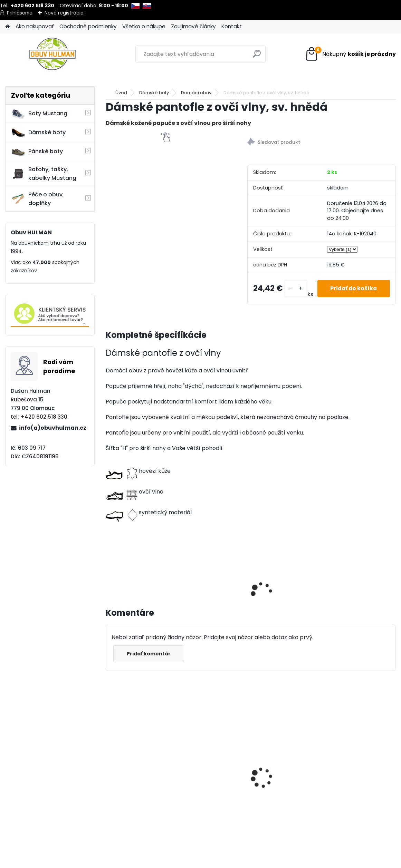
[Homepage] (8, 27)
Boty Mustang (39, 114)
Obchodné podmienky (88, 26)
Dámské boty (38, 133)
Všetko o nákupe (144, 26)
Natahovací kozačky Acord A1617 (290, 775)
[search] (257, 56)
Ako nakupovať (35, 26)
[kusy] (292, 288)
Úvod (121, 93)
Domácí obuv (196, 93)
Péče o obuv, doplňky (37, 199)
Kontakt (232, 26)
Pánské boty (37, 152)
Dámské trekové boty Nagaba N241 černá (139, 754)
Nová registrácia (64, 13)
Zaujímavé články (193, 26)
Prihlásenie (20, 13)
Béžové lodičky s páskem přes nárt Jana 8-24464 (219, 773)
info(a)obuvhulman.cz (53, 428)
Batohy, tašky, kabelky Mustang (44, 174)
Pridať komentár (149, 654)
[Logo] (53, 54)
